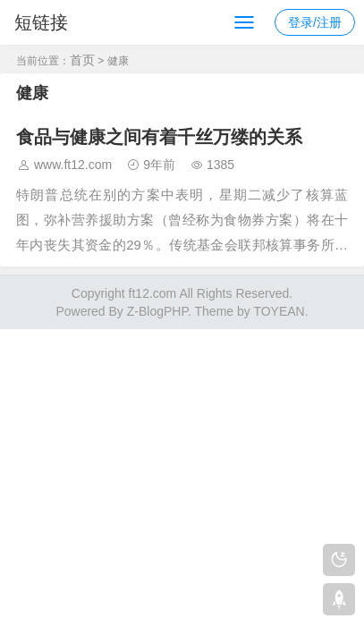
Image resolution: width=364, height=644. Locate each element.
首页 (82, 60)
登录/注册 (315, 22)
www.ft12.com (73, 165)
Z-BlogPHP (157, 311)
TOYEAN (279, 311)
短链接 (41, 22)
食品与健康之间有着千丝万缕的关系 (159, 137)
